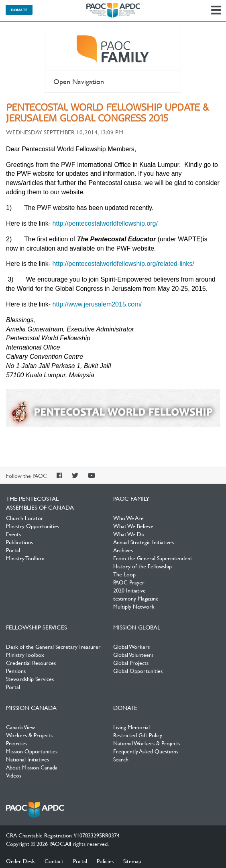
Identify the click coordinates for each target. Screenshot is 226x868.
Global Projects (131, 662)
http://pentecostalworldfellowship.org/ (105, 223)
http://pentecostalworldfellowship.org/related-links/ (123, 264)
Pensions (16, 671)
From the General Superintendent (153, 558)
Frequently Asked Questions (146, 751)
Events (13, 534)
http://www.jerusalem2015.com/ (97, 304)
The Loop (124, 574)
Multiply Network (134, 606)
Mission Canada (31, 708)
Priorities (17, 743)
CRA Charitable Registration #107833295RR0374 (63, 835)
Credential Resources (31, 662)
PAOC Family (113, 49)
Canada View (20, 727)
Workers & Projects (29, 735)
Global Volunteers (133, 654)
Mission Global (137, 627)
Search (121, 759)
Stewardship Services (30, 679)
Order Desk (20, 861)
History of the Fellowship (143, 566)
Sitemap (132, 861)
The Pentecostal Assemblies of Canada (113, 10)
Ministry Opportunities (33, 526)
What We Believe (133, 526)
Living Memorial (131, 727)
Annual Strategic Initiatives (144, 542)
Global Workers (131, 646)
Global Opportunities (138, 671)
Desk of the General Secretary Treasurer (53, 646)
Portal (13, 550)
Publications (19, 542)
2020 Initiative (129, 590)
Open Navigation (79, 81)
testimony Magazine (136, 598)
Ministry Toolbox (25, 558)
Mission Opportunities (32, 751)
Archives (123, 550)
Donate (19, 10)
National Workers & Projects (147, 743)
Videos (14, 775)
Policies (105, 861)
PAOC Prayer (129, 582)
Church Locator (25, 518)
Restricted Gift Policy (138, 735)
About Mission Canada (32, 767)
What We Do (129, 534)
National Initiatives (27, 759)
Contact (54, 861)
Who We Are (128, 518)
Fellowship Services (37, 627)
